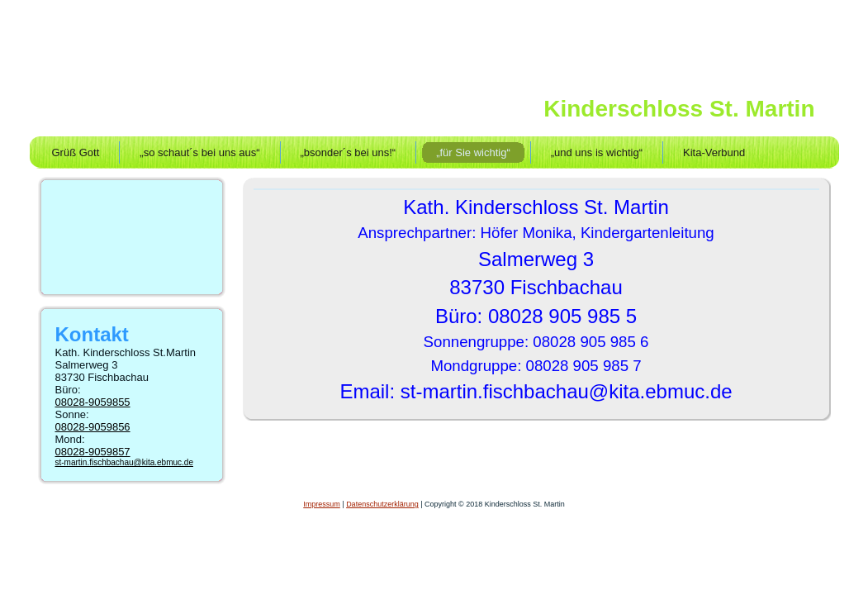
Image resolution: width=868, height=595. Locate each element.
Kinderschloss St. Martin (679, 109)
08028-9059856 (93, 427)
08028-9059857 (93, 452)
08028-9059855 (93, 402)
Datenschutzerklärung (382, 504)
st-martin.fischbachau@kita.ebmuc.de (124, 462)
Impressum (322, 504)
